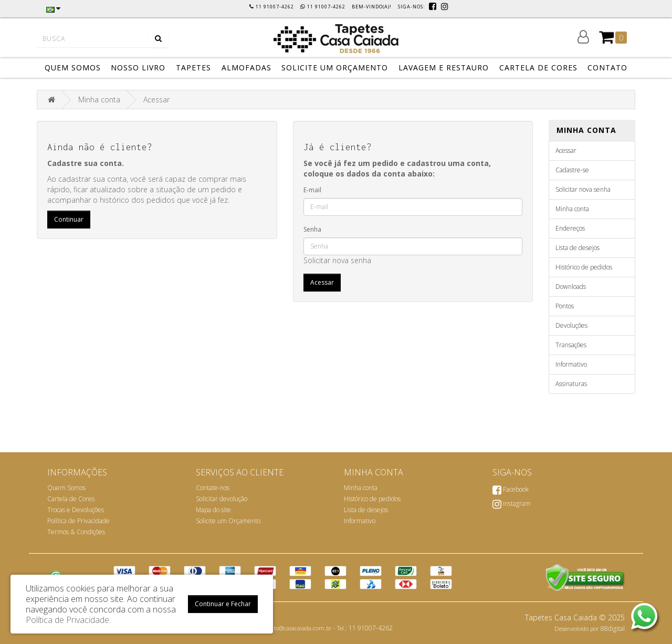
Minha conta (99, 100)
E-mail (312, 190)
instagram (512, 503)
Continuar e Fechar (223, 604)
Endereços (570, 228)
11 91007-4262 (371, 628)
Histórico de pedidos (584, 267)
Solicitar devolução (222, 499)
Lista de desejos (577, 248)
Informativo (571, 364)
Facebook (511, 489)
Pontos (565, 306)
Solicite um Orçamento (228, 521)
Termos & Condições (76, 532)
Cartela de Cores (71, 499)
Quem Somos (66, 488)
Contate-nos (213, 488)
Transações (571, 345)
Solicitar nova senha (337, 260)
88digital (613, 629)
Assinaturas (571, 384)
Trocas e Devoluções (76, 510)
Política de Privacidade (78, 521)
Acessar (156, 100)
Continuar (69, 219)
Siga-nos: (412, 7)
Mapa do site (213, 510)
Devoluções (571, 325)
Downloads (571, 287)
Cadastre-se (572, 170)
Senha (312, 229)
